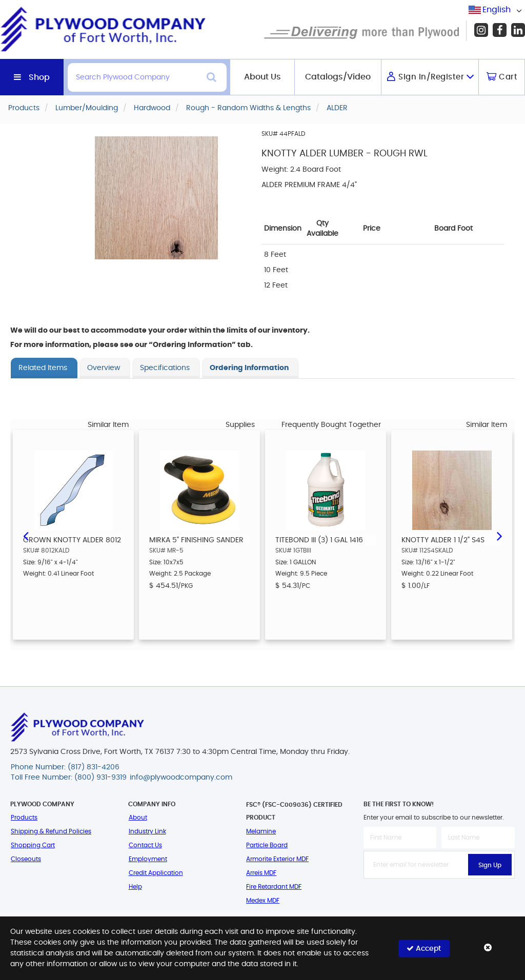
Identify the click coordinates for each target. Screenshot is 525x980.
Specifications (165, 368)
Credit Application (156, 873)
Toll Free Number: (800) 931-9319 (69, 778)
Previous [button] (26, 535)
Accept (424, 948)
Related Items (43, 368)
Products (24, 818)
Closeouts (26, 859)
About (138, 818)
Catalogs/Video (338, 77)
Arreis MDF (261, 873)
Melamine (261, 831)
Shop (39, 77)
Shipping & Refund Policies (51, 831)
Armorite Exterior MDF (277, 859)
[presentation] (441, 901)
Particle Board (267, 845)
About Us (262, 77)
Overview (104, 368)
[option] (73, 535)
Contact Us (145, 845)
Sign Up (490, 865)
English (497, 10)
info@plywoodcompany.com (181, 778)
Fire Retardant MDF (274, 887)
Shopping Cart (33, 845)
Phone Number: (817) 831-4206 (65, 767)
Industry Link (147, 831)
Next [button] (499, 535)
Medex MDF (263, 901)
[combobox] (497, 10)
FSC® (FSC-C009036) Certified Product (294, 811)
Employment (148, 859)
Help (135, 887)
